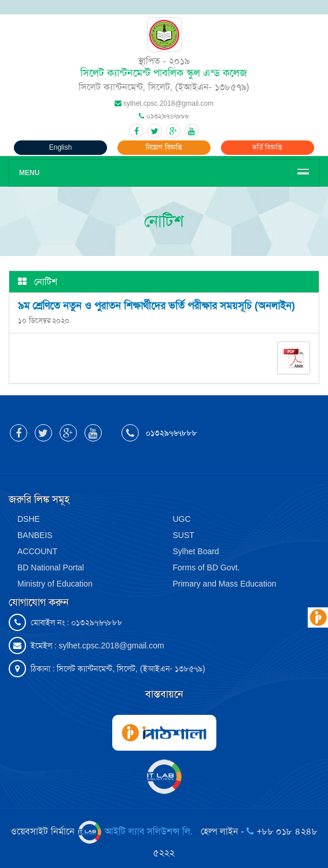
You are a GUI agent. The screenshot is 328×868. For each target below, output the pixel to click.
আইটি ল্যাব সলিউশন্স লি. (137, 831)
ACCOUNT (37, 551)
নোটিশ (46, 282)
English (60, 147)
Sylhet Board (196, 551)
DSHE (29, 519)
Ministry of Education (55, 584)
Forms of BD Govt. (207, 567)
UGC (182, 519)
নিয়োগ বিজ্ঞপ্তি (164, 147)
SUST (184, 535)
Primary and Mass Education (225, 584)
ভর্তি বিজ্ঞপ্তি (267, 147)
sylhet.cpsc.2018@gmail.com (111, 646)
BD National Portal (51, 567)
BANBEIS (35, 535)
